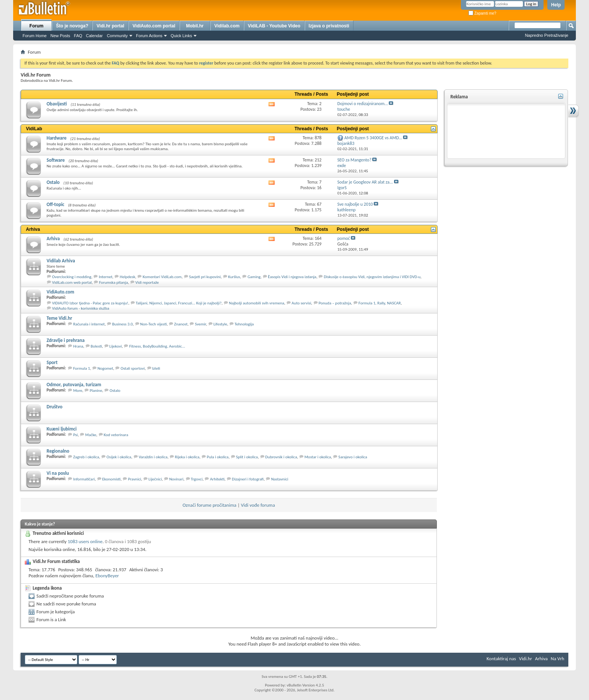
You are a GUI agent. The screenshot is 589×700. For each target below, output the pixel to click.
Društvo (54, 407)
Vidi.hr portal (110, 26)
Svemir (200, 324)
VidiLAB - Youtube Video (274, 26)
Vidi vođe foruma (258, 505)
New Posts (60, 36)
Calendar (94, 36)
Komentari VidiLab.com (162, 277)
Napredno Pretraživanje (547, 35)
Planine (96, 391)
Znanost (181, 324)
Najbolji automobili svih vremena (257, 303)
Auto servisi (301, 303)
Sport (52, 362)
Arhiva (33, 229)
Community (117, 36)
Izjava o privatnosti (329, 26)
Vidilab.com (227, 26)
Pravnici (135, 479)
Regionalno (58, 451)
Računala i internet (89, 324)
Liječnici (155, 479)
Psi (76, 435)
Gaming (254, 277)
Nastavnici (280, 479)
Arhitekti (217, 479)
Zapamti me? (482, 13)
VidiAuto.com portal (154, 26)
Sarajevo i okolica (353, 457)
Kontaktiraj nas (501, 659)
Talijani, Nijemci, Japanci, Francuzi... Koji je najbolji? (179, 303)
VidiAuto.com (60, 292)
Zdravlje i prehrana (66, 340)
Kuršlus (234, 277)
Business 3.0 (122, 324)
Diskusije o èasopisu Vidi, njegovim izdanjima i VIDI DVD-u (372, 277)
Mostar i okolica (318, 457)
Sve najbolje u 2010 (355, 204)
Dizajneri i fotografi (248, 479)
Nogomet (105, 368)
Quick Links (181, 36)
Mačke (91, 435)
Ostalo (53, 182)
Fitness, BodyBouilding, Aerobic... (157, 346)
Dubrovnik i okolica (281, 457)
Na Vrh (557, 659)
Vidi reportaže (147, 282)
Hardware (57, 138)
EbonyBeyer (107, 576)
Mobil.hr (195, 26)
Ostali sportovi (133, 368)
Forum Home (35, 36)
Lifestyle (220, 324)
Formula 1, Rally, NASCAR (380, 303)
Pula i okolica (218, 457)
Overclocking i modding (72, 277)
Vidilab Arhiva (61, 261)
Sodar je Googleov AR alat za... (365, 182)
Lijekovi (116, 346)
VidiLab (34, 129)
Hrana (78, 346)
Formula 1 (82, 368)
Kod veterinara (116, 435)
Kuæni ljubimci (62, 429)
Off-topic (55, 204)
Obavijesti (57, 104)
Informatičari (84, 479)
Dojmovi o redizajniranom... (363, 104)
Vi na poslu (58, 473)
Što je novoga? (72, 26)
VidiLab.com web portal (72, 282)
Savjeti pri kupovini (205, 277)
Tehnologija (244, 324)
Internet (106, 277)
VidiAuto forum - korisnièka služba (81, 308)
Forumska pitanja (114, 282)
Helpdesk (128, 277)
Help (556, 5)
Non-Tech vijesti (153, 324)
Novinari (176, 479)
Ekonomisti (111, 479)
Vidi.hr (526, 659)
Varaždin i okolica (153, 457)
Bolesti (96, 346)
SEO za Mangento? (354, 160)
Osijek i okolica (119, 457)
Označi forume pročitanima (209, 505)
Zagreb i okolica (86, 457)
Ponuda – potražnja (335, 303)
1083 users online (85, 541)
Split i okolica (247, 457)
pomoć (344, 238)
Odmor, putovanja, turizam (74, 385)
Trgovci (197, 479)
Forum (36, 26)
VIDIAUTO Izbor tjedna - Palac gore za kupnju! (90, 303)
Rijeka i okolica (187, 457)
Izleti (156, 368)
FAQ (78, 36)
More (78, 391)
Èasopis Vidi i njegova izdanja (292, 277)
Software (56, 160)
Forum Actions (149, 36)
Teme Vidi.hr (59, 318)
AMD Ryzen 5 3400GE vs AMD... (373, 138)
